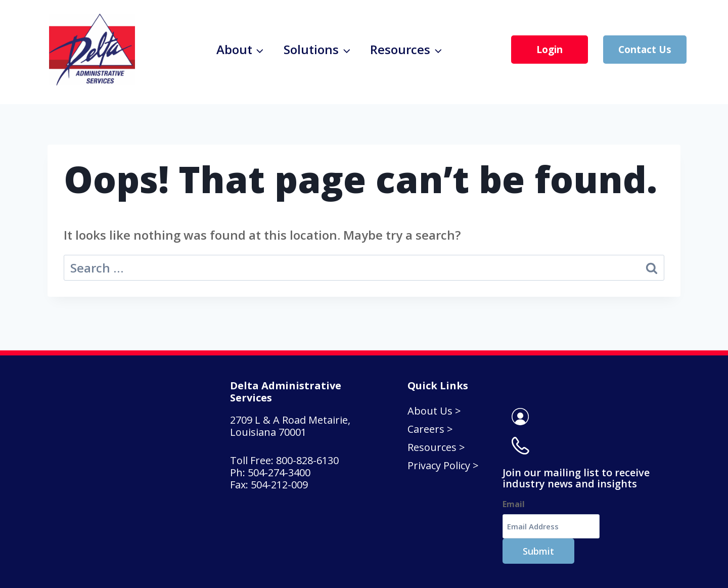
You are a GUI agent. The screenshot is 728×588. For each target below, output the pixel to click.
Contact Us (645, 50)
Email (514, 503)
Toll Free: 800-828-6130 (286, 447)
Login (550, 50)
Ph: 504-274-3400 (271, 459)
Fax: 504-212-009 (269, 471)
